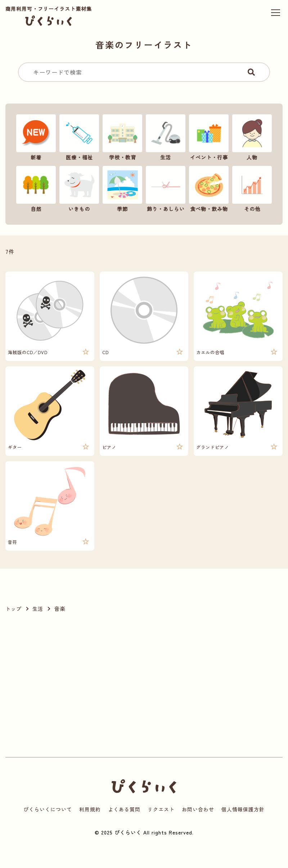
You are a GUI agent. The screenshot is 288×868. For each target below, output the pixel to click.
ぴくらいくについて (48, 809)
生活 (38, 609)
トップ (13, 609)
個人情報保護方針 (243, 809)
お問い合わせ (198, 809)
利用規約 (90, 809)
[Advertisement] (68, 685)
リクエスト (161, 809)
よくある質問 (124, 809)
